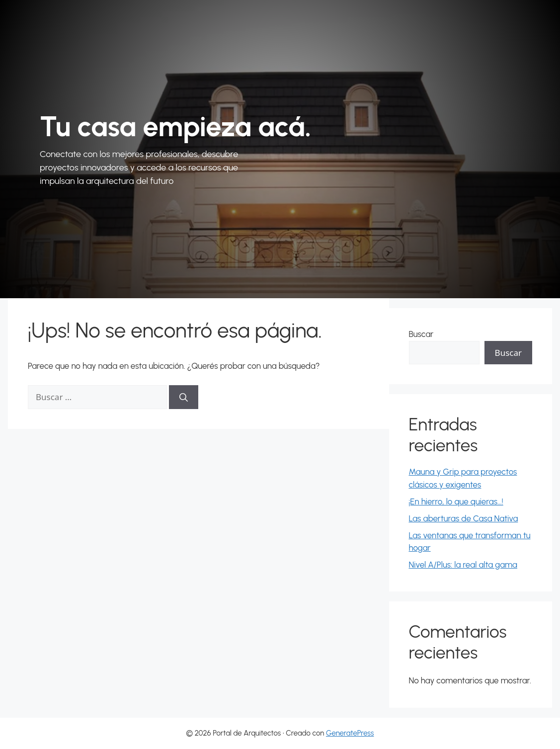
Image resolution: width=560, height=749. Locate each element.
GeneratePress (350, 733)
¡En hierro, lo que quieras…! (456, 501)
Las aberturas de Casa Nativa (464, 518)
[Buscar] (184, 397)
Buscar (421, 334)
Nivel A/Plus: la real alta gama (463, 565)
